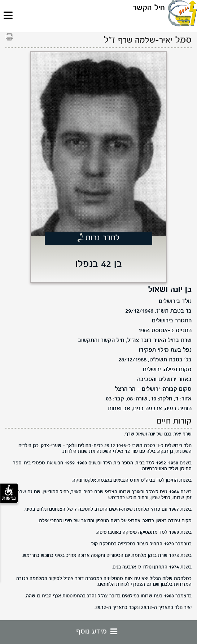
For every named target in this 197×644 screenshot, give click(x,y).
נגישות (9, 493)
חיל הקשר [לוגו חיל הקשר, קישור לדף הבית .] (149, 8)
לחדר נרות (103, 238)
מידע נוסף (98, 632)
